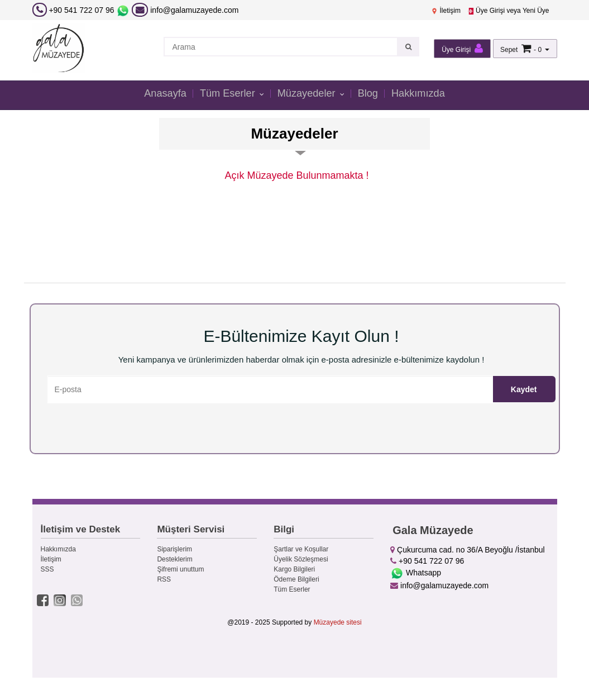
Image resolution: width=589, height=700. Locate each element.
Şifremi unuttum (180, 569)
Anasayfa (161, 94)
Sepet (509, 50)
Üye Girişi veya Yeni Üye (508, 11)
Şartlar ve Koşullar (301, 549)
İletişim (446, 11)
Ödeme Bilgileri (296, 579)
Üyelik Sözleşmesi (301, 559)
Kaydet (524, 389)
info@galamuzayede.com (185, 10)
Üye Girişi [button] (462, 48)
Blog (370, 94)
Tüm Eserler (227, 94)
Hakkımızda (422, 94)
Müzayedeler (308, 94)
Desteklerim (174, 559)
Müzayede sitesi (338, 622)
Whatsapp (416, 573)
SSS (47, 569)
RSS (164, 579)
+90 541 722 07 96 (81, 10)
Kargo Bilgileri (294, 569)
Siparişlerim (174, 549)
